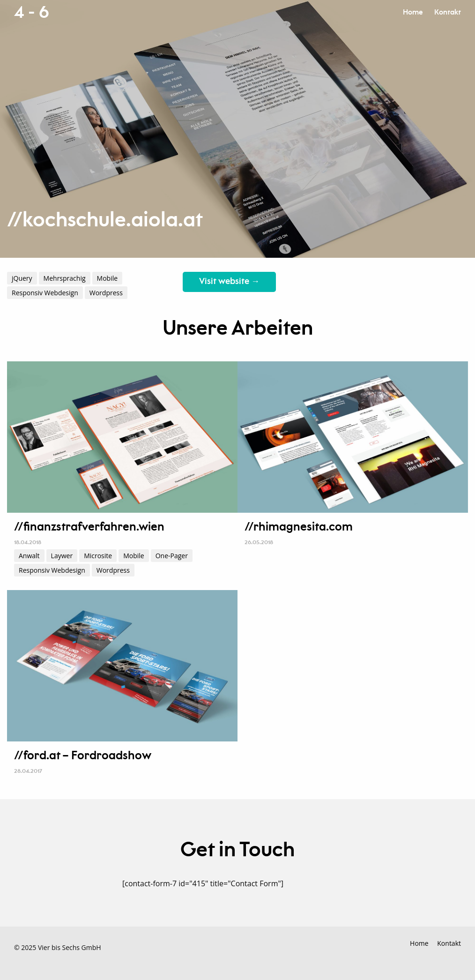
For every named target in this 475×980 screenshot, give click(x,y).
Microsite (98, 556)
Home (413, 12)
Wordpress (106, 293)
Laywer (62, 556)
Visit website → (229, 282)
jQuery (22, 278)
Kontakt (448, 12)
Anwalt (29, 556)
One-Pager (172, 556)
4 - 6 (31, 13)
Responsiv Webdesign (45, 293)
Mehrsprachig (65, 278)
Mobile (108, 278)
